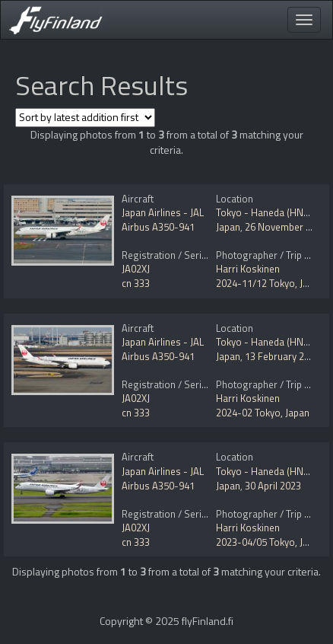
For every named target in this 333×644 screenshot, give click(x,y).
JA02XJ (136, 269)
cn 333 (136, 283)
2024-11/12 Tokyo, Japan (270, 283)
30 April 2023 (273, 486)
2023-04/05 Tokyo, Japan (270, 542)
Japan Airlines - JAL (163, 212)
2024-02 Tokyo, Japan (263, 413)
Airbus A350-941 (158, 227)
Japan (228, 227)
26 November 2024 (286, 227)
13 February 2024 (282, 356)
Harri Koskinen (248, 269)
